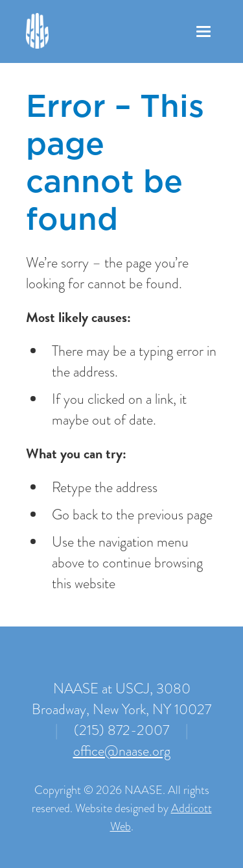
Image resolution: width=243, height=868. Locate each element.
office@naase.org (122, 751)
